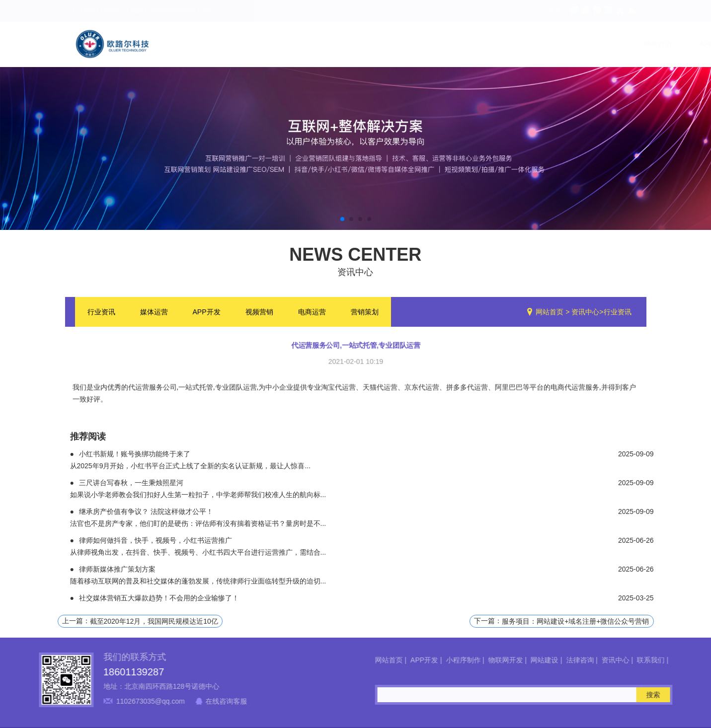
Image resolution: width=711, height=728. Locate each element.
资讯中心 (564, 44)
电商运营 (312, 313)
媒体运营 (154, 313)
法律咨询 (509, 44)
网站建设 (453, 44)
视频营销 (259, 313)
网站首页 (217, 44)
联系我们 (620, 44)
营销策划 (365, 313)
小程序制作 (331, 44)
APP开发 (272, 44)
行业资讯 (101, 313)
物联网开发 (394, 44)
